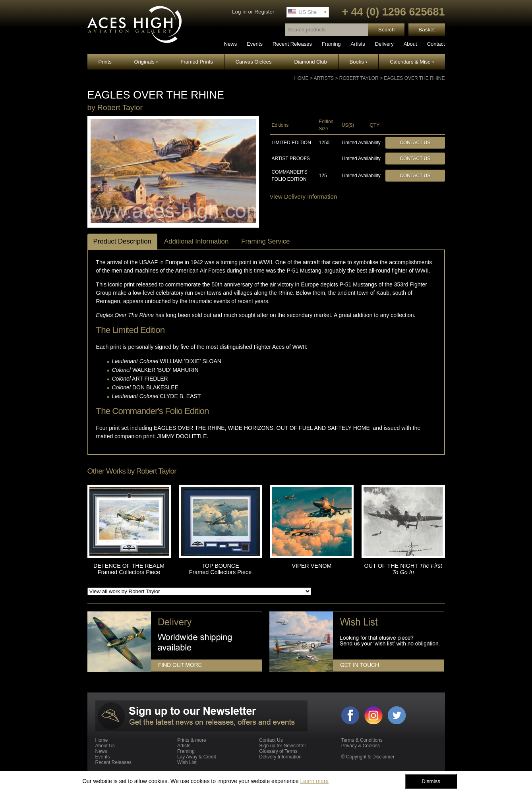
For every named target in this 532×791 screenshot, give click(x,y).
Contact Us (415, 143)
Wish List (187, 762)
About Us (105, 746)
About (410, 44)
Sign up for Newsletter (282, 746)
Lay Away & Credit (197, 757)
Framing (331, 44)
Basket (427, 30)
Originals (146, 62)
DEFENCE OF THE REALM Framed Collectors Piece (129, 569)
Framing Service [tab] (265, 241)
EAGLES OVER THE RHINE (414, 78)
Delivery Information (280, 757)
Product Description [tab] (122, 241)
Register (264, 12)
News (231, 44)
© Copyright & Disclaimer (368, 757)
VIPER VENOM (312, 566)
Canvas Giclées (254, 62)
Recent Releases (292, 44)
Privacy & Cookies (361, 746)
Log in (239, 12)
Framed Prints (197, 62)
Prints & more (192, 740)
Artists (358, 44)
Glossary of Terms (278, 751)
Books (359, 62)
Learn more (314, 781)
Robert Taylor (359, 78)
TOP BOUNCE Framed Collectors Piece (221, 569)
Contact (436, 44)
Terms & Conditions (362, 740)
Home (302, 78)
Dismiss (431, 781)
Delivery (384, 44)
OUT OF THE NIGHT (403, 569)
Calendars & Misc (412, 62)
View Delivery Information (304, 196)
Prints (105, 62)
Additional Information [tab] (196, 241)
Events (255, 44)
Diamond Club (310, 62)
